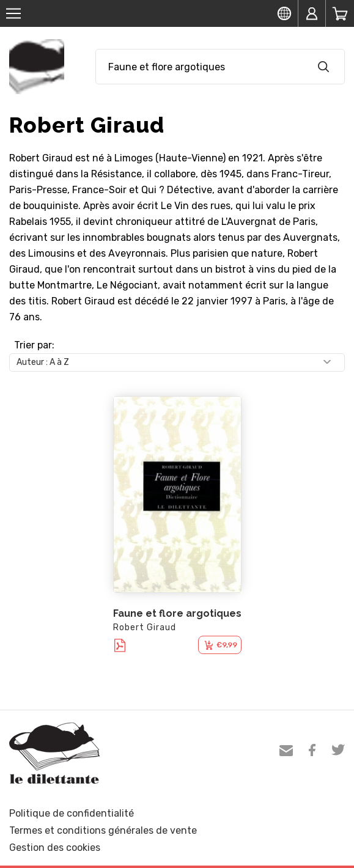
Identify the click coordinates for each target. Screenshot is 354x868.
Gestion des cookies (55, 848)
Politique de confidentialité (72, 813)
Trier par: (34, 345)
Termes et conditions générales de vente (103, 830)
